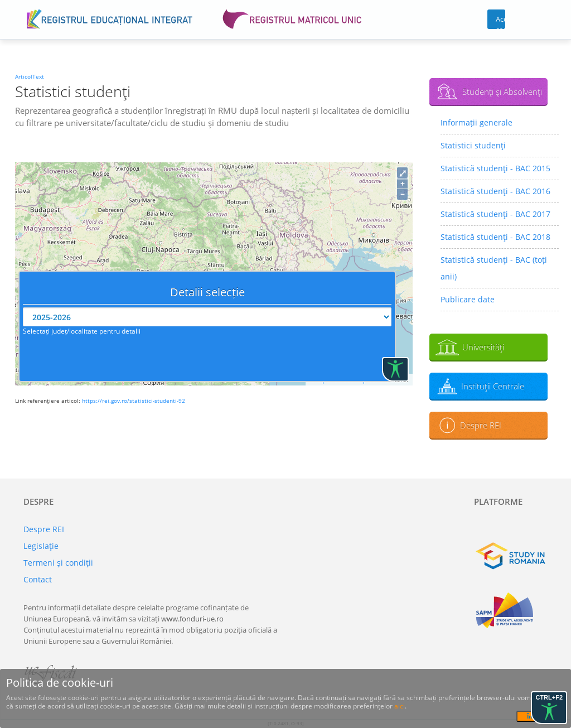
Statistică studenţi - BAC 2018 (495, 237)
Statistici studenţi (473, 145)
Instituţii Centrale (493, 386)
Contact (38, 579)
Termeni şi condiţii (58, 563)
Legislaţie (41, 546)
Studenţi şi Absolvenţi (502, 91)
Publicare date (468, 299)
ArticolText (30, 76)
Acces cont (500, 21)
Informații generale (476, 122)
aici (400, 706)
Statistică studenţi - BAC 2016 (495, 191)
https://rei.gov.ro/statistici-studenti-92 (134, 401)
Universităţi (483, 347)
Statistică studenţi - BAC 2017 (495, 214)
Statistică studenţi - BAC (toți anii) (494, 268)
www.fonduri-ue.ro (192, 619)
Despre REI (481, 425)
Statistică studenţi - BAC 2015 (495, 168)
